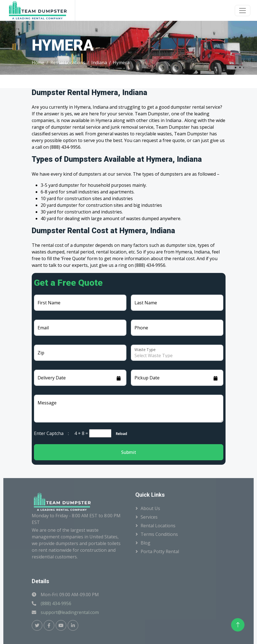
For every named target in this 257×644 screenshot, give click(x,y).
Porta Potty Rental (160, 551)
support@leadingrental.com (70, 612)
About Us (150, 508)
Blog (145, 543)
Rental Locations (68, 63)
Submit (129, 452)
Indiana (99, 63)
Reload (120, 434)
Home (38, 63)
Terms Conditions (159, 534)
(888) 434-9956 (56, 603)
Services (149, 517)
